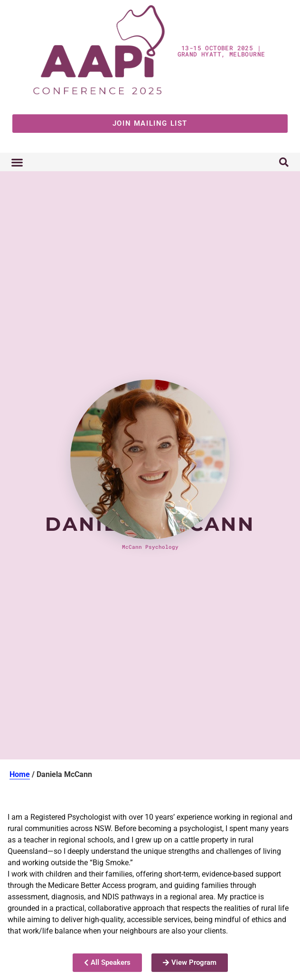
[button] (17, 162)
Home (20, 774)
